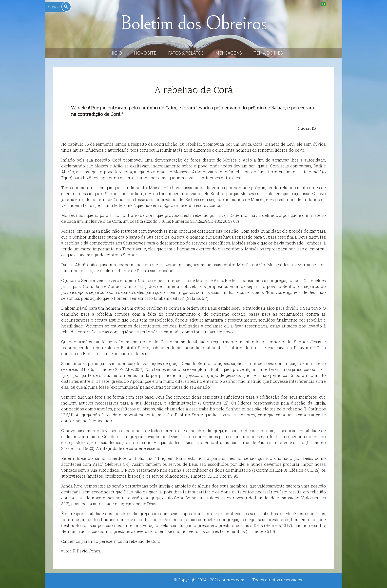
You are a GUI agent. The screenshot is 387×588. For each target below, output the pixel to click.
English (333, 4)
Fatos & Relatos (186, 53)
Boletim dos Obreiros (193, 23)
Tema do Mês (268, 53)
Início (115, 53)
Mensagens (229, 53)
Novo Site (145, 53)
